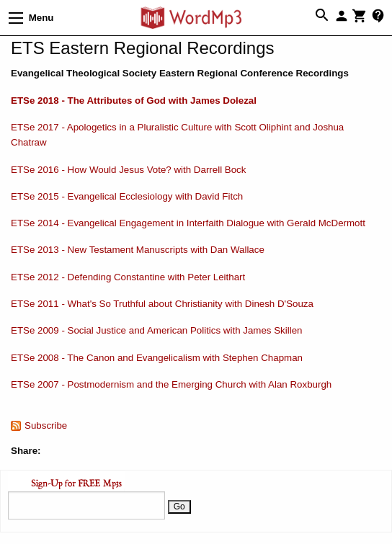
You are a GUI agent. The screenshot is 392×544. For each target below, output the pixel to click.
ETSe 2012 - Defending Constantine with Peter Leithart (128, 277)
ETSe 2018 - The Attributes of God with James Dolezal (134, 101)
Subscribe (46, 425)
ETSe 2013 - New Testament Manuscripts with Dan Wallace (138, 250)
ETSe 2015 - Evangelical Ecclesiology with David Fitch (127, 196)
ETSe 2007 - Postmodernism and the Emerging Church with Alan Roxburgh (171, 384)
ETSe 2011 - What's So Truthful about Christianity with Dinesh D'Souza (162, 304)
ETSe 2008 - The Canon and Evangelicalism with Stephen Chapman (157, 358)
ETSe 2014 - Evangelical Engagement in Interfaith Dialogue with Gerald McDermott (188, 223)
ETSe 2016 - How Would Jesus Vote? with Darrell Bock (128, 170)
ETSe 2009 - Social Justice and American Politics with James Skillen (156, 330)
